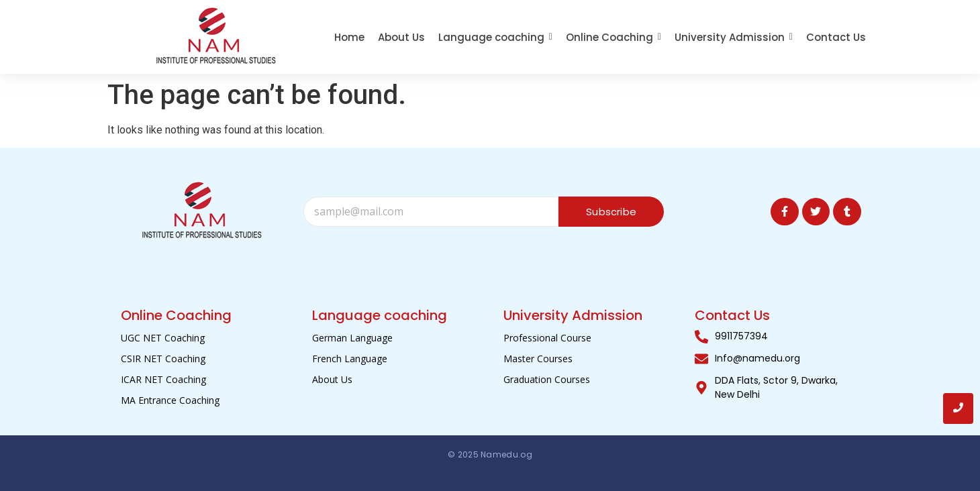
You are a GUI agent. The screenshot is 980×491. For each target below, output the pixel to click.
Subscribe (611, 212)
